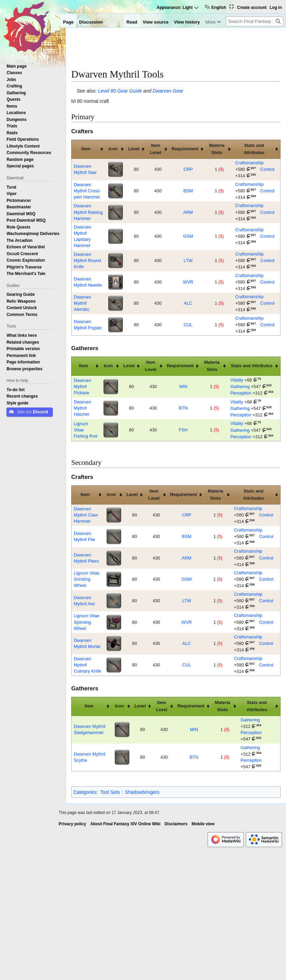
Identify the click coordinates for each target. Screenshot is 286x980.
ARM (188, 212)
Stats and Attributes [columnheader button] (254, 149)
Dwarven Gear (168, 91)
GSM (188, 236)
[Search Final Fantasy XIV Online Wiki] (255, 21)
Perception (241, 393)
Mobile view (203, 824)
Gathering (240, 387)
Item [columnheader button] (86, 149)
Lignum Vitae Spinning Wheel (86, 622)
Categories (85, 792)
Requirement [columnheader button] (185, 149)
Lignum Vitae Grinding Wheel (86, 579)
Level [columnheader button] (134, 149)
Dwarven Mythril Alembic (82, 303)
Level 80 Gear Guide (120, 91)
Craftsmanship (249, 163)
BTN (183, 408)
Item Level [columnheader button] (156, 149)
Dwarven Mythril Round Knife (87, 260)
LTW (188, 260)
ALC (188, 303)
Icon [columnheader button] (113, 149)
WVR (188, 282)
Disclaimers (176, 824)
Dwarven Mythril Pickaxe (82, 387)
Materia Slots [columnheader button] (217, 149)
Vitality (237, 380)
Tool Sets (110, 792)
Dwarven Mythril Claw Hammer (86, 515)
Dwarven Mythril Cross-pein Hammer (87, 191)
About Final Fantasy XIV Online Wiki (125, 824)
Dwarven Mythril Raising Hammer (88, 212)
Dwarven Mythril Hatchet (82, 408)
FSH (183, 430)
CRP (188, 169)
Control (268, 169)
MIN (183, 387)
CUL (188, 325)
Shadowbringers (142, 792)
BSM (188, 191)
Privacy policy (72, 824)
